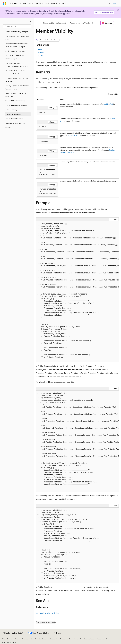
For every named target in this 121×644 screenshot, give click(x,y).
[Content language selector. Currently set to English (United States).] (13, 633)
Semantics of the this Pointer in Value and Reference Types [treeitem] (17, 45)
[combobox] (17, 26)
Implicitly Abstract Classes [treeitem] (15, 51)
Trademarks (101, 639)
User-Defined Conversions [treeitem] (15, 123)
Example (41, 52)
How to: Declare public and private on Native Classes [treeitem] (15, 72)
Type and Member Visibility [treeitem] (17, 105)
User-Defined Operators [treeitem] (14, 119)
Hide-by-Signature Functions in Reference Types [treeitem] (17, 87)
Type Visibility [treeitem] (12, 110)
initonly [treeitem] (8, 128)
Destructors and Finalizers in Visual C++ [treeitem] (16, 95)
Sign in (115, 3)
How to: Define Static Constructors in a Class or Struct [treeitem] (17, 65)
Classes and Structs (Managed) (55, 23)
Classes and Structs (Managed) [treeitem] (17, 32)
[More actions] (117, 23)
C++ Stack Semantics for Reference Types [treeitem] (14, 57)
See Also (41, 56)
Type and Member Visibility (80, 23)
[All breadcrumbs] (38, 23)
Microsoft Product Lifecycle (70, 11)
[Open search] (109, 3)
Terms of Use (89, 639)
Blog (33, 639)
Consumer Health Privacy (70, 639)
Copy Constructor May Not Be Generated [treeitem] (16, 80)
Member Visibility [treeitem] (14, 114)
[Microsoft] (5, 3)
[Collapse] (30, 21)
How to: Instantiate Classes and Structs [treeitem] (17, 38)
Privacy (53, 639)
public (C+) (109, 104)
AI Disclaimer (7, 639)
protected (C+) (73, 135)
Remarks (41, 49)
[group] (77, 292)
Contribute (43, 639)
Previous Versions (21, 639)
